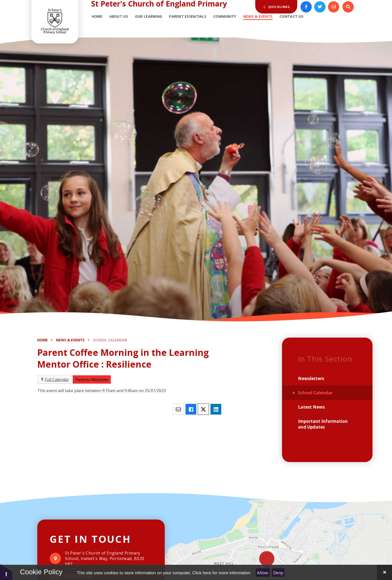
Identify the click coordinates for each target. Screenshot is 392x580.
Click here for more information (221, 573)
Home (42, 340)
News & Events (70, 340)
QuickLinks (276, 7)
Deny (278, 573)
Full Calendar (54, 380)
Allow (262, 573)
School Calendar (110, 340)
